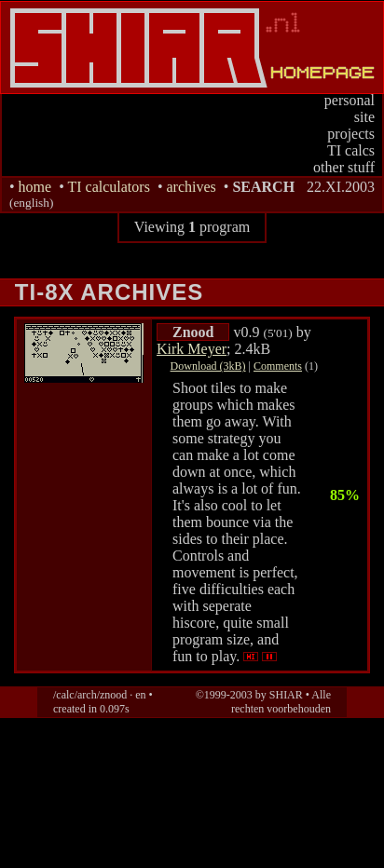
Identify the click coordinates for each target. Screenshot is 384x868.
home (35, 187)
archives (191, 187)
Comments (278, 366)
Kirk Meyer (192, 349)
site (364, 117)
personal (350, 100)
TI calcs (351, 150)
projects (351, 134)
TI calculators (108, 187)
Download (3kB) (208, 366)
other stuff (344, 167)
